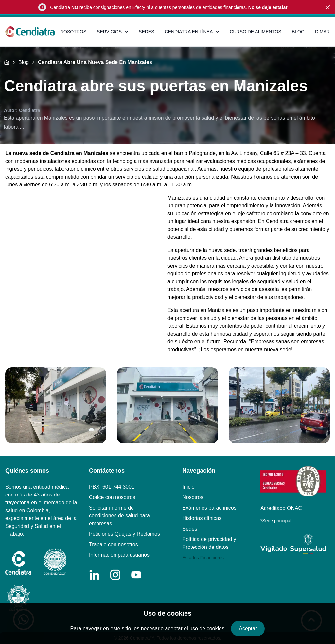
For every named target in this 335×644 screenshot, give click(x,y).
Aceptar (248, 628)
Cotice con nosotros (112, 497)
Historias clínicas (202, 518)
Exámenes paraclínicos (209, 508)
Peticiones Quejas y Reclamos (124, 534)
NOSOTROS (73, 32)
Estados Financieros (203, 558)
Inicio (188, 487)
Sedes (190, 529)
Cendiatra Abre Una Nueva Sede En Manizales (95, 62)
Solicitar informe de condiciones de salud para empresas (119, 516)
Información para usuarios (119, 555)
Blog (24, 62)
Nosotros (193, 497)
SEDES (146, 32)
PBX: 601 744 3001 (112, 487)
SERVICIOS (113, 32)
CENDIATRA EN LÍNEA (192, 32)
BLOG (298, 32)
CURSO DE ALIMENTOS (256, 32)
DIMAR (322, 32)
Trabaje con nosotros (114, 544)
